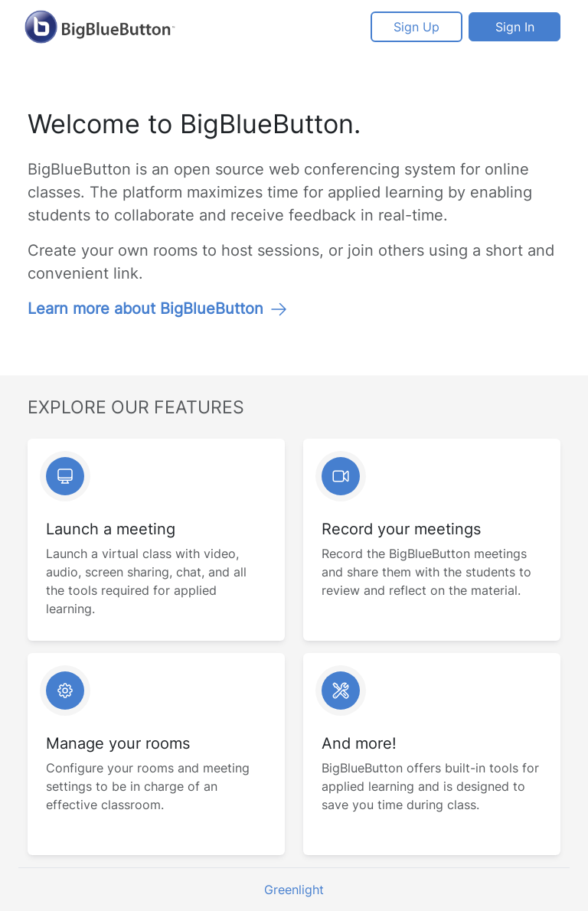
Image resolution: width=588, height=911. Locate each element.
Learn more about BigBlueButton (158, 309)
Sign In (515, 27)
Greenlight (294, 890)
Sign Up (416, 27)
